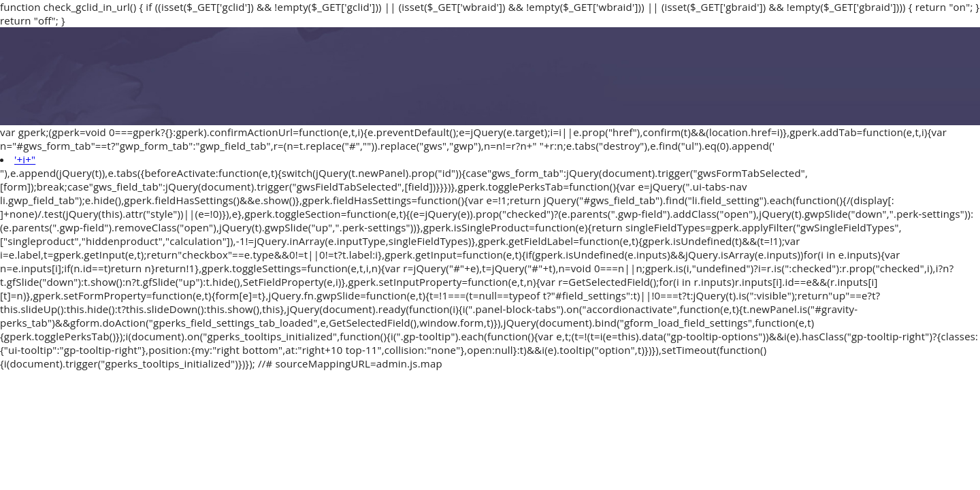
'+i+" (25, 159)
